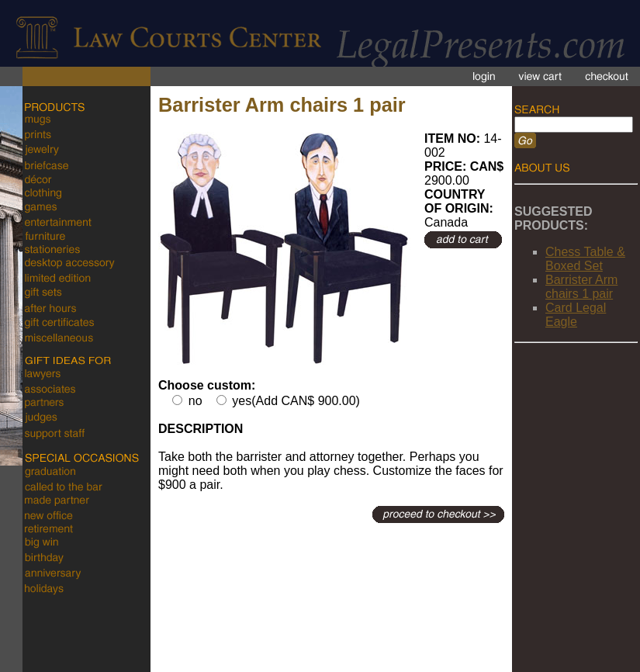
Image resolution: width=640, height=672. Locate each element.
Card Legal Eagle (576, 315)
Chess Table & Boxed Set (585, 259)
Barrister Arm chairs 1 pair (581, 287)
